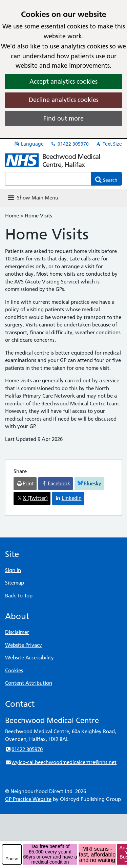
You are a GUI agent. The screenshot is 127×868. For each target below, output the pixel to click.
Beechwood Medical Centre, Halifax (71, 161)
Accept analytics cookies (63, 81)
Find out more (63, 118)
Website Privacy (24, 645)
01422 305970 (69, 144)
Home (12, 216)
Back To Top (19, 596)
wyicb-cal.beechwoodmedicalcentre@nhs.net (61, 762)
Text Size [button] (109, 144)
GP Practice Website (28, 799)
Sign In (13, 570)
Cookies (14, 670)
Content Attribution (29, 683)
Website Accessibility (29, 658)
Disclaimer (17, 632)
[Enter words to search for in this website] (48, 179)
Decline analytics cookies (64, 100)
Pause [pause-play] (12, 859)
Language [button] (29, 144)
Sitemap (15, 583)
